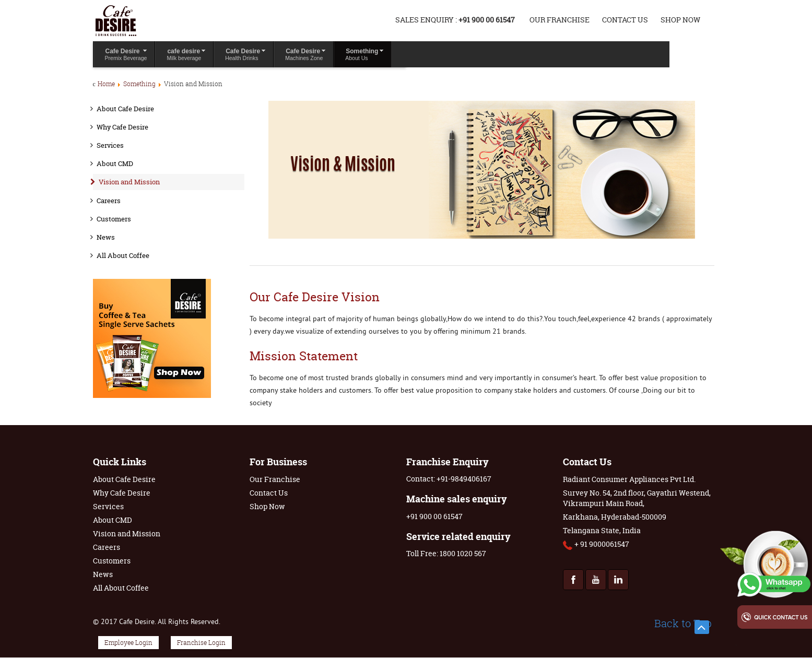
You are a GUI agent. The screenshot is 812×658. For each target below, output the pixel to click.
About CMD (115, 163)
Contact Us (625, 20)
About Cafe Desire (125, 109)
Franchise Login (201, 643)
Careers (109, 201)
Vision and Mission (129, 182)
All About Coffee (123, 255)
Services (110, 145)
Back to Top (683, 624)
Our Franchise (560, 20)
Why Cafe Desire (122, 127)
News (106, 237)
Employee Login (128, 643)
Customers (114, 219)
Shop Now (680, 20)
